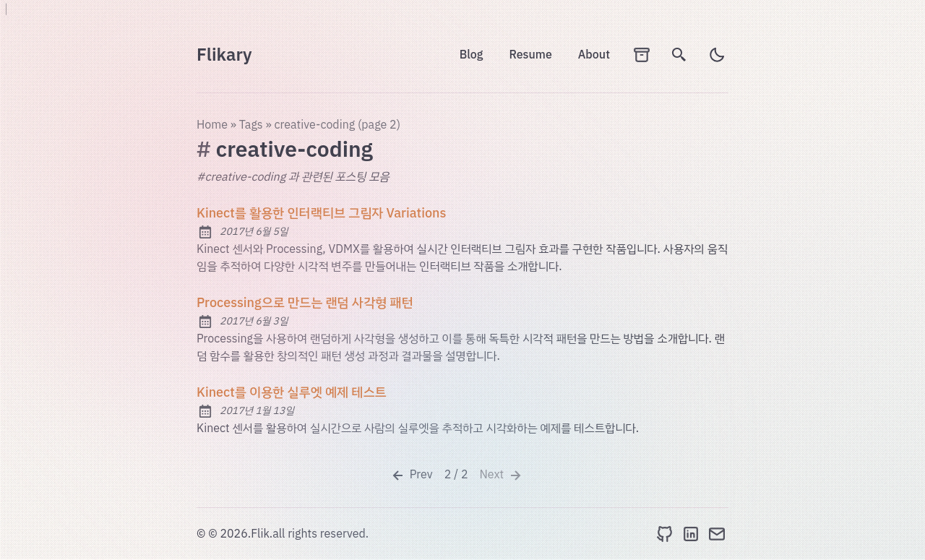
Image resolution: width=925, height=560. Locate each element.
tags (251, 125)
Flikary (224, 55)
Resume (530, 55)
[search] (679, 55)
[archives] (642, 55)
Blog (472, 55)
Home (212, 125)
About (594, 55)
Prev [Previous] (411, 475)
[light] (717, 55)
